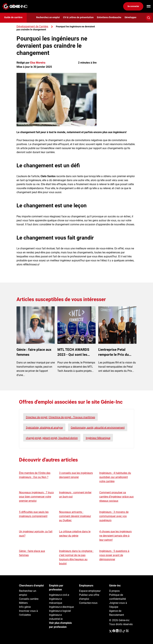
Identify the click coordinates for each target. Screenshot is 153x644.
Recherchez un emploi (48, 17)
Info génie (25, 607)
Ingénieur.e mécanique (56, 601)
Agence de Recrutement (117, 613)
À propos (114, 591)
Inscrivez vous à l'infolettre (28, 613)
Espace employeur (90, 591)
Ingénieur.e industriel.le (56, 617)
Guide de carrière (13, 17)
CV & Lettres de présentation (78, 17)
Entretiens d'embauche (109, 17)
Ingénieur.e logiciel (60, 611)
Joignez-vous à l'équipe (118, 605)
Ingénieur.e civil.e (59, 595)
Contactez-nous (88, 603)
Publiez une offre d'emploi (89, 597)
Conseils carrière (29, 599)
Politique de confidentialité (117, 597)
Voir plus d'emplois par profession (60, 625)
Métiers (23, 603)
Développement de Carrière (32, 26)
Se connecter (133, 6)
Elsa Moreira (38, 63)
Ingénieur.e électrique (61, 607)
